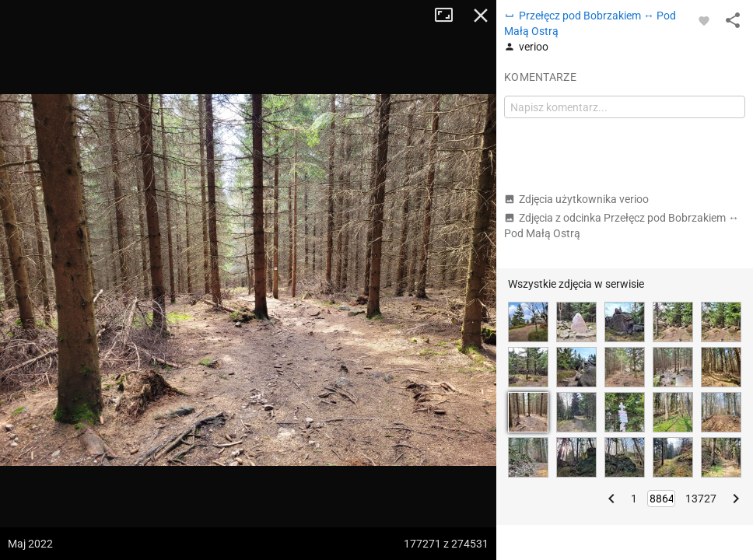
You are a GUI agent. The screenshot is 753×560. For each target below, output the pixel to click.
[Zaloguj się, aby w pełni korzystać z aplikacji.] (704, 20)
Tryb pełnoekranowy (450, 16)
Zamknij (481, 16)
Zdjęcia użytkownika (576, 199)
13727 (701, 499)
